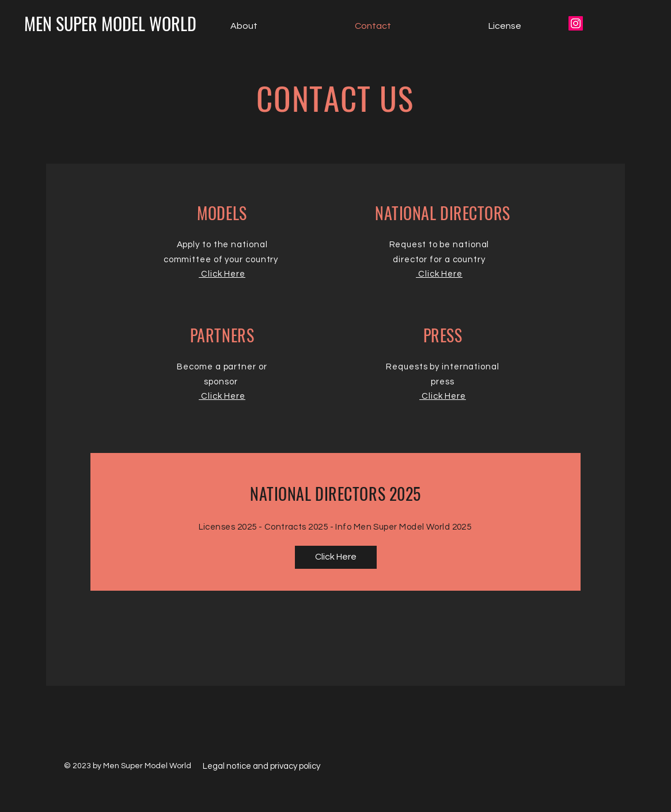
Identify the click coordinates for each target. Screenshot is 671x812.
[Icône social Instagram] (576, 23)
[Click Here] (336, 557)
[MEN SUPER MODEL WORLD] (110, 24)
